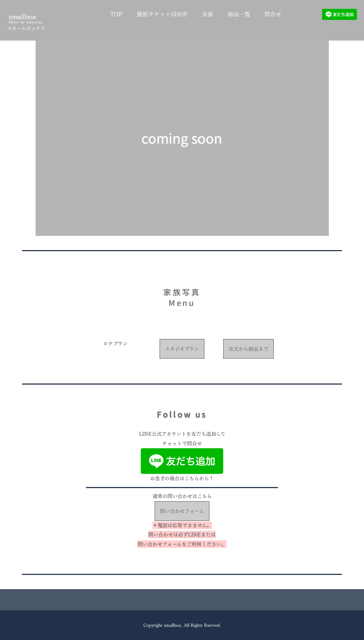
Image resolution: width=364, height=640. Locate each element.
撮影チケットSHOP (162, 14)
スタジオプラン (182, 349)
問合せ (273, 14)
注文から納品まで (248, 349)
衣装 (208, 14)
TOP (116, 14)
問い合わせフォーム (182, 511)
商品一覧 (239, 14)
